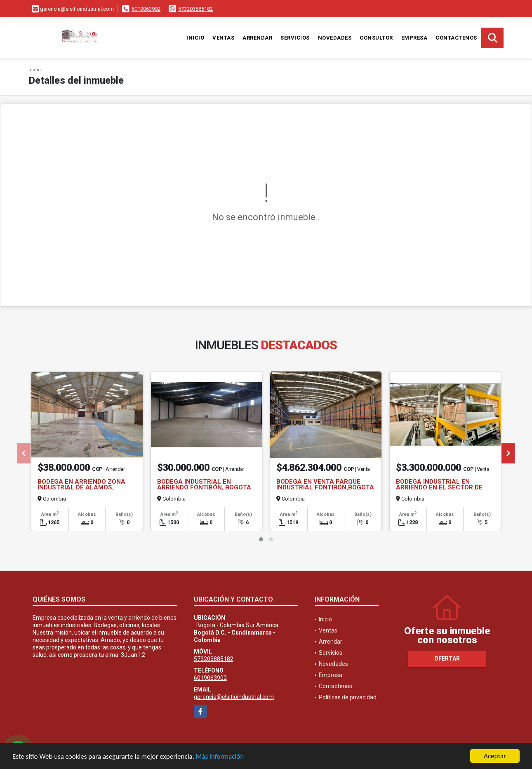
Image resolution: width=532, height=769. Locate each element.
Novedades (335, 38)
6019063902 (146, 9)
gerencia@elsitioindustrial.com (234, 697)
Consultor (376, 38)
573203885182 (195, 9)
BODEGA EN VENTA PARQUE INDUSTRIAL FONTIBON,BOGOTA (325, 484)
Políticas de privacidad (348, 697)
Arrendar (257, 38)
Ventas (223, 38)
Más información (220, 756)
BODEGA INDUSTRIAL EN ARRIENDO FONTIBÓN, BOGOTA (204, 484)
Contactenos (456, 38)
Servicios (295, 38)
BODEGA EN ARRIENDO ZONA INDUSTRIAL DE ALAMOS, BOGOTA (81, 487)
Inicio (195, 38)
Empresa (414, 38)
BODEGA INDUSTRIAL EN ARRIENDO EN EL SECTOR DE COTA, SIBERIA (439, 487)
